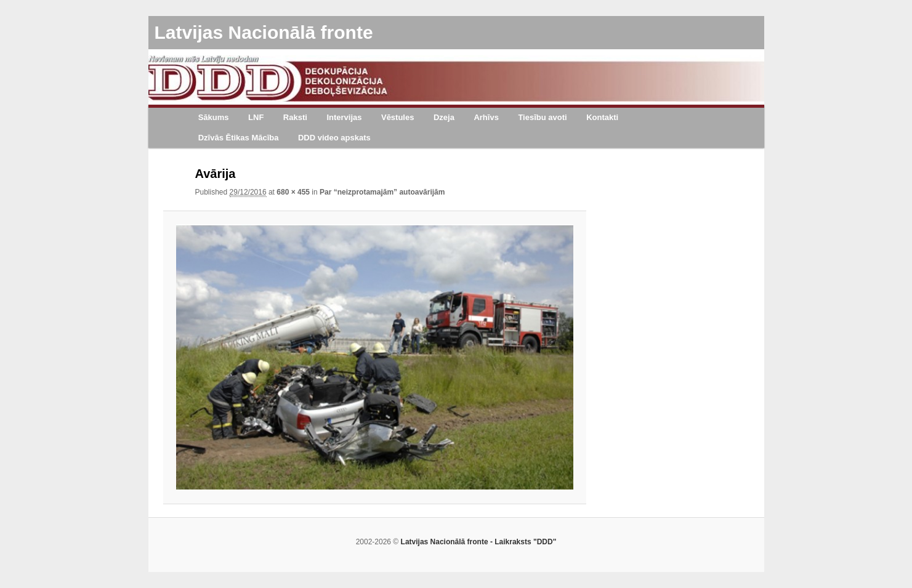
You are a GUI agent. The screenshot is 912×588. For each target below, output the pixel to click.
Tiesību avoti (542, 117)
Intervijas (344, 117)
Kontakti (602, 117)
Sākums (214, 117)
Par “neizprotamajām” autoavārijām (382, 192)
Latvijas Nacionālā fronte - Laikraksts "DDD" (479, 542)
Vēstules (397, 117)
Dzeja (444, 117)
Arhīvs (486, 117)
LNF (256, 117)
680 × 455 (293, 192)
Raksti (295, 117)
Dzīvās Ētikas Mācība (239, 138)
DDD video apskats (334, 138)
